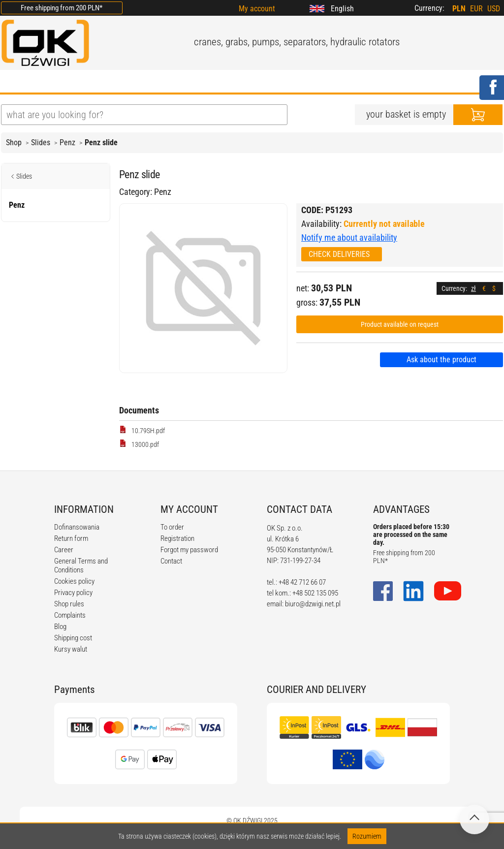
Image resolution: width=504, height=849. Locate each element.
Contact (171, 561)
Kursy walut (71, 649)
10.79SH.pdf (142, 430)
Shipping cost (73, 638)
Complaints (70, 615)
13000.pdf (139, 444)
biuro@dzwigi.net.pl (313, 604)
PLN (459, 9)
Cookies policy (74, 581)
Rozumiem (367, 836)
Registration (177, 538)
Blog (60, 627)
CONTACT (347, 82)
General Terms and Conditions (81, 566)
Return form (71, 538)
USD (494, 9)
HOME (13, 82)
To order (172, 527)
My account (257, 9)
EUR (476, 9)
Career (64, 550)
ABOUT (58, 82)
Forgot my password (189, 550)
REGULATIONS (206, 82)
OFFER (105, 82)
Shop (14, 142)
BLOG (148, 82)
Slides (41, 142)
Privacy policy (73, 593)
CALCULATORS (281, 82)
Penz (67, 142)
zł (473, 288)
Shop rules (69, 604)
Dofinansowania (77, 527)
